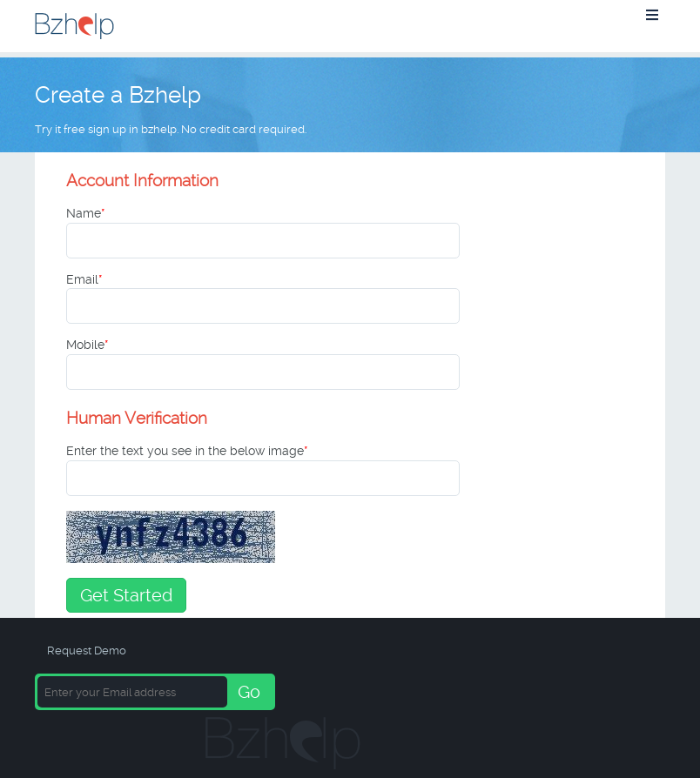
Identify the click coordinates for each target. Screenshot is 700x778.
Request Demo (87, 651)
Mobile (87, 345)
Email (84, 279)
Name (86, 213)
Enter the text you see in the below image (187, 451)
